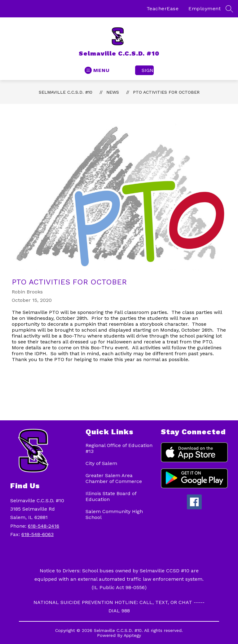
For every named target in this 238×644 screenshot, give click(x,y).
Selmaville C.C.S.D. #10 (66, 92)
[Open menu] (97, 70)
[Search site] (229, 9)
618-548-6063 (37, 534)
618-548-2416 (44, 526)
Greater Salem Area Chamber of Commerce (114, 478)
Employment (205, 9)
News (113, 92)
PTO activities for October (166, 92)
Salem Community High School (114, 514)
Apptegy (132, 635)
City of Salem (101, 463)
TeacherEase (163, 9)
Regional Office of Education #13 (119, 448)
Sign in (148, 70)
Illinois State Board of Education (111, 496)
